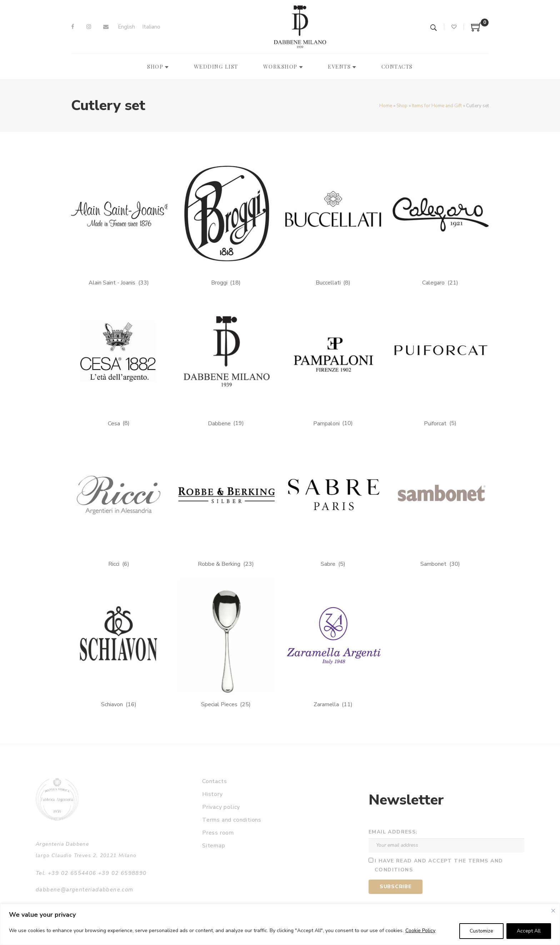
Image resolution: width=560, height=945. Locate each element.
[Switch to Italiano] (151, 27)
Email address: (393, 832)
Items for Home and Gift (437, 106)
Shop (402, 106)
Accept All (529, 931)
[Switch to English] (126, 27)
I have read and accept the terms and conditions (439, 865)
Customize (481, 931)
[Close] (553, 911)
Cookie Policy (420, 931)
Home (386, 106)
